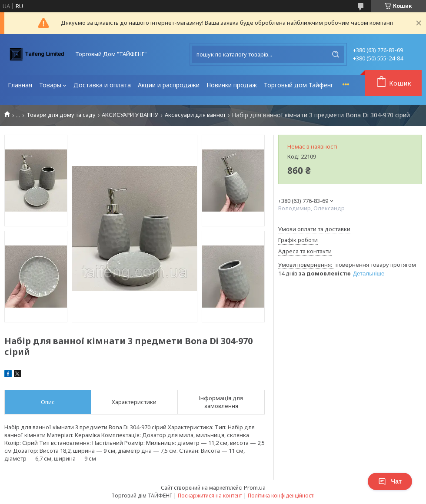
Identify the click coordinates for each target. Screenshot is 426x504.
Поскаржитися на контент (210, 496)
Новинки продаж (232, 85)
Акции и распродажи (169, 85)
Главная (20, 85)
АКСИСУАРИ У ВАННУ (130, 115)
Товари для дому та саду (61, 115)
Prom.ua (255, 487)
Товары (50, 85)
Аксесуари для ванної (195, 115)
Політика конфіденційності (281, 496)
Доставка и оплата (102, 85)
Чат (390, 481)
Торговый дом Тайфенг (299, 85)
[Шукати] (336, 54)
